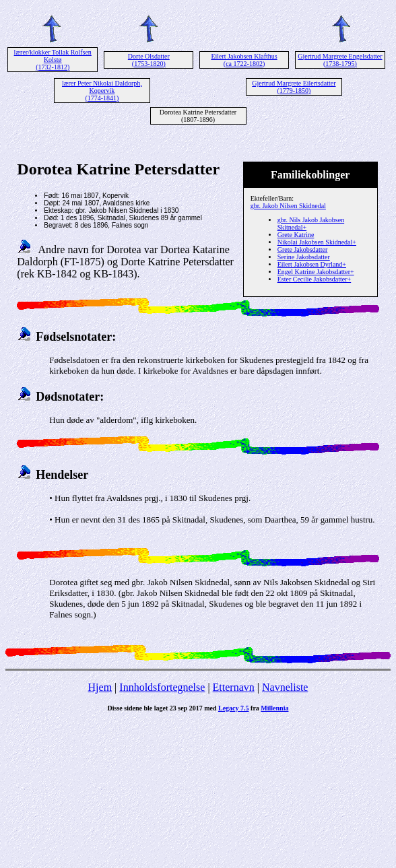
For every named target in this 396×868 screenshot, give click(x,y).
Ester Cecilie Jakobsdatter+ (315, 279)
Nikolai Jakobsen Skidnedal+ (317, 242)
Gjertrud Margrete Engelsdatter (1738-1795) (340, 60)
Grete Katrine (296, 235)
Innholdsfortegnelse (162, 687)
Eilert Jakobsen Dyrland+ (312, 264)
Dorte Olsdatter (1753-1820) (149, 60)
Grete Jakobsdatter (303, 249)
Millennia (274, 708)
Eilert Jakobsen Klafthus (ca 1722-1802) (244, 60)
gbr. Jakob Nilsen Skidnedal (288, 206)
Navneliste (285, 687)
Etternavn (234, 687)
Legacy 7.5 (234, 708)
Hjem (100, 687)
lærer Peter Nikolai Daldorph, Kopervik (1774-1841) (102, 91)
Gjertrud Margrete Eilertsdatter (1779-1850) (294, 87)
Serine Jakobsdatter (304, 257)
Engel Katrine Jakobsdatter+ (316, 272)
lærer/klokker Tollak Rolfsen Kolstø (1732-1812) (53, 60)
